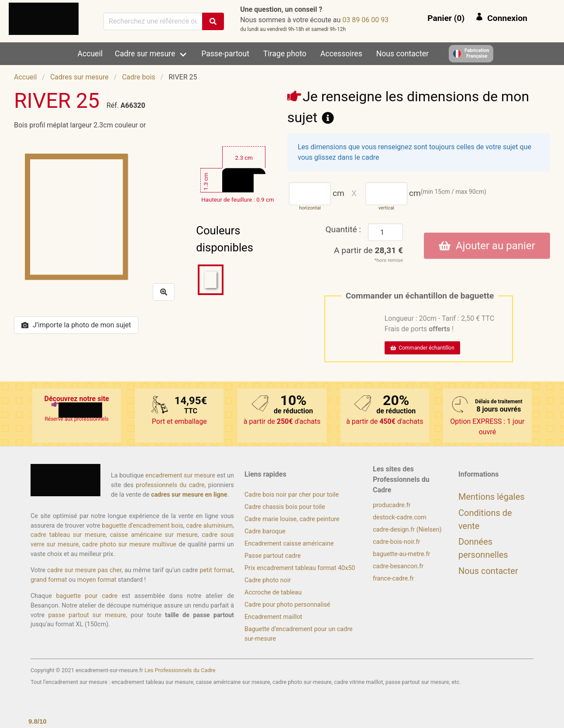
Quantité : (343, 229)
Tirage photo (285, 54)
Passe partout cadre (273, 556)
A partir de (368, 250)
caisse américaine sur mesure (154, 535)
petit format (216, 570)
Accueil (90, 54)
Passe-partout (225, 54)
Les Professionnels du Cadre (180, 670)
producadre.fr (392, 505)
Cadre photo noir (268, 580)
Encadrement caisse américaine (289, 544)
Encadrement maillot (273, 617)
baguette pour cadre (87, 596)
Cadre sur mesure (145, 54)
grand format (49, 580)
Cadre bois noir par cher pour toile (292, 495)
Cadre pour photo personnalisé (287, 605)
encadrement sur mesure (180, 476)
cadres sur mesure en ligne (189, 495)
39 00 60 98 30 (365, 20)
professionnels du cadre (170, 485)
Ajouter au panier (487, 246)
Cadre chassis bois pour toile (285, 507)
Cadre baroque (265, 531)
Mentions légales (492, 497)
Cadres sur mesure (79, 77)
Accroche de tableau (273, 592)
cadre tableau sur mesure (68, 535)
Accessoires (341, 54)
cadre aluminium (209, 526)
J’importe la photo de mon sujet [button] (76, 325)
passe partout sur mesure (87, 615)
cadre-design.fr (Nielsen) (407, 530)
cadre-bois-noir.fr (396, 542)
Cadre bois (138, 77)
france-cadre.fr (393, 579)
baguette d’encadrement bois (142, 526)
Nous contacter (402, 54)
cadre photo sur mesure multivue (129, 544)
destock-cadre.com (400, 517)
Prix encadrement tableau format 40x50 (300, 568)
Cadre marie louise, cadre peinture (292, 519)
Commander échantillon (422, 348)
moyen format (97, 580)
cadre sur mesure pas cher (84, 570)
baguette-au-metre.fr (401, 554)
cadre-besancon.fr (398, 566)
